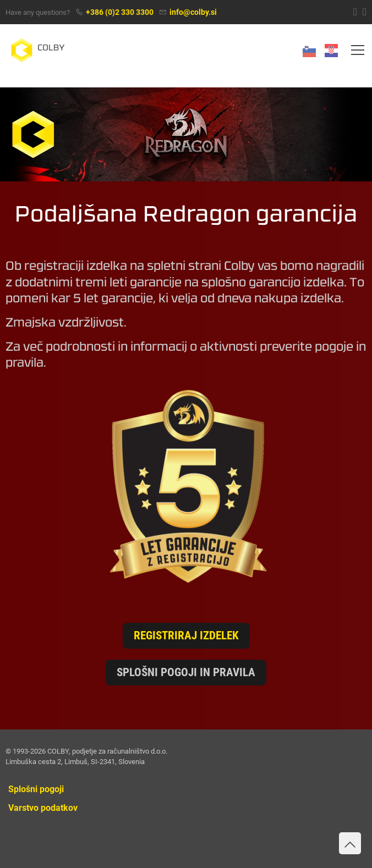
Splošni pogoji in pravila (186, 672)
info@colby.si (193, 12)
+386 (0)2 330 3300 (120, 12)
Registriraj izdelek (186, 635)
